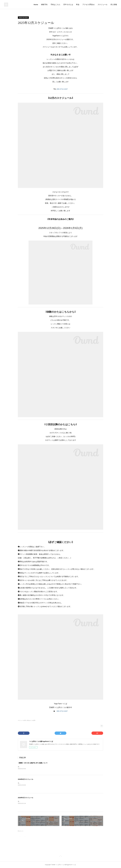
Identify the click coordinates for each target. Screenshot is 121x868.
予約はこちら (55, 5)
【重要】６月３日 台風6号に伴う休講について (33, 763)
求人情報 (114, 5)
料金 (78, 5)
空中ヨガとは (68, 5)
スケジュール (103, 5)
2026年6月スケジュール (26, 779)
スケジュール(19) (22, 720)
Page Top (61, 857)
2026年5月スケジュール (26, 798)
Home (36, 5)
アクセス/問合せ (89, 5)
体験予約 (44, 5)
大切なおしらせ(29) (31, 720)
